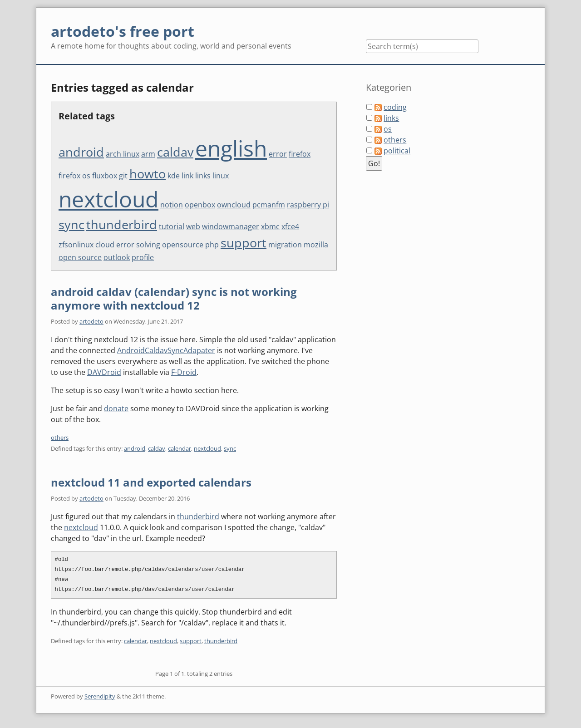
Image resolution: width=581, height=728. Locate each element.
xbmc (270, 226)
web (193, 226)
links (203, 176)
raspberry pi (308, 205)
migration (285, 245)
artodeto (91, 321)
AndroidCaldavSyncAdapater (166, 350)
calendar (180, 448)
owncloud (234, 205)
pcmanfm (269, 205)
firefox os (74, 176)
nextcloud (108, 199)
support (244, 243)
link (187, 176)
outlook (117, 257)
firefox (300, 154)
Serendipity (100, 696)
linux (221, 176)
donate (116, 408)
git (123, 176)
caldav (175, 152)
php (212, 245)
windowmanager (231, 226)
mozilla (316, 245)
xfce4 (290, 226)
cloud (105, 245)
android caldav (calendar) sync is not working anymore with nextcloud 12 (174, 298)
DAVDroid (104, 372)
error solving (138, 245)
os (388, 129)
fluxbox (105, 176)
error (278, 154)
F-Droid (184, 372)
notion (172, 205)
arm (148, 154)
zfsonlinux (76, 245)
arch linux (123, 154)
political (397, 151)
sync (71, 224)
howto (148, 174)
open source (80, 257)
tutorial (172, 226)
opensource (183, 245)
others (60, 438)
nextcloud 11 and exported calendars (151, 482)
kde (174, 176)
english (231, 148)
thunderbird (122, 224)
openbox (200, 205)
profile (143, 257)
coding (395, 107)
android (81, 152)
